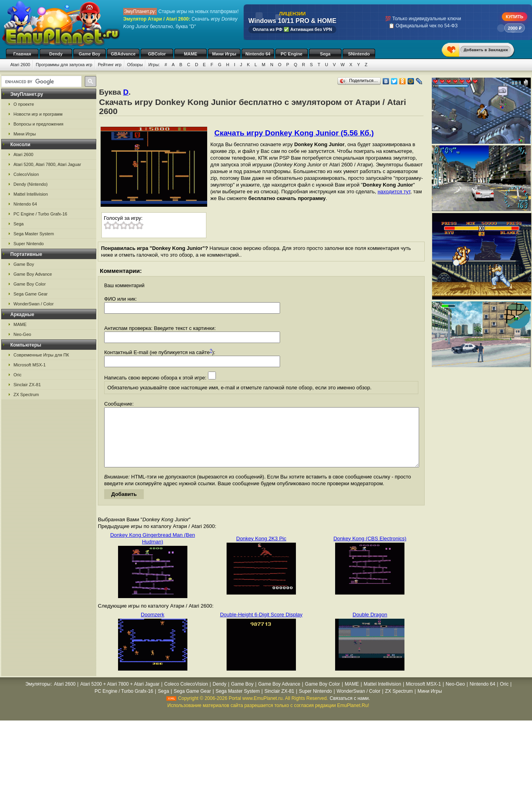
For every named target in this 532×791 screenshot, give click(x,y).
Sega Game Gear (31, 294)
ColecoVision (26, 174)
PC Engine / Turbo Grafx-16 (40, 214)
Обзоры (135, 65)
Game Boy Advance (33, 274)
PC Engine (291, 54)
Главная (22, 54)
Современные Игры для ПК (41, 355)
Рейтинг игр (110, 65)
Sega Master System (34, 234)
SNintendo (359, 54)
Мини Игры (224, 54)
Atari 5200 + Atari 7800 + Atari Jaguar (120, 696)
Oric (17, 375)
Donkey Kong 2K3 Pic (261, 550)
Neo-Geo (22, 334)
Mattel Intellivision (31, 194)
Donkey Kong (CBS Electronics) (370, 550)
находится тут (394, 192)
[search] (41, 82)
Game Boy (90, 54)
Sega (325, 54)
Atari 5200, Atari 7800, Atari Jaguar (47, 164)
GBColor (157, 54)
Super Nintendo (29, 244)
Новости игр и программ (38, 114)
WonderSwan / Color (33, 304)
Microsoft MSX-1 (30, 365)
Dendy (56, 54)
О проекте (24, 104)
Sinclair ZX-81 (27, 385)
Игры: (154, 65)
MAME (191, 54)
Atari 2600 (20, 65)
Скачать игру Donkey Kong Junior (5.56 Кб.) (294, 133)
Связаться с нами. (350, 710)
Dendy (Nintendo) (31, 184)
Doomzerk (153, 626)
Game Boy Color (30, 284)
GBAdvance (123, 54)
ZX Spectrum (26, 395)
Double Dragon (370, 626)
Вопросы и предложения (38, 124)
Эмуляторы (38, 696)
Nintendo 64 (258, 54)
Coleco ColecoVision (186, 696)
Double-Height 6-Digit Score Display (261, 626)
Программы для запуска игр (64, 65)
